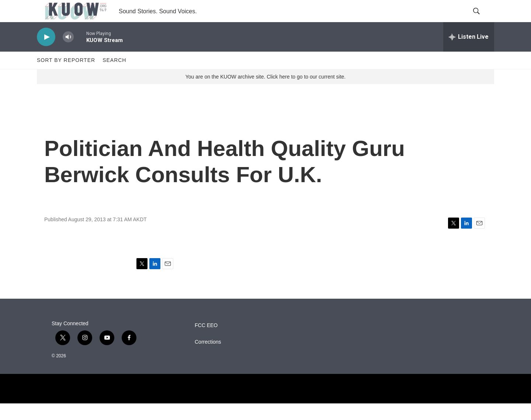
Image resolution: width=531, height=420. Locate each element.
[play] (46, 54)
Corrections (208, 359)
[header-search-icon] (482, 20)
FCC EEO (206, 342)
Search (114, 77)
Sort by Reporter (66, 77)
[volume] (68, 54)
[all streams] (469, 53)
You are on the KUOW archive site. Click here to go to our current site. (265, 93)
